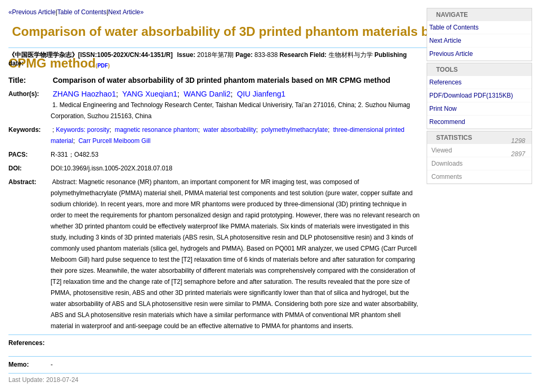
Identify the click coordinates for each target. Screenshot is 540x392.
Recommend (447, 122)
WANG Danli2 (206, 94)
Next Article (445, 41)
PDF (103, 66)
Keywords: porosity (83, 130)
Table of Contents (82, 12)
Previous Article (451, 54)
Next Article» (126, 12)
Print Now (443, 109)
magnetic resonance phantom (155, 130)
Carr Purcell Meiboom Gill (113, 141)
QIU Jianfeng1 (260, 94)
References (445, 82)
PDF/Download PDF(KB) (471, 95)
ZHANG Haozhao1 (83, 94)
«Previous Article (32, 12)
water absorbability (229, 130)
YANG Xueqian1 (149, 94)
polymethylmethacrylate (293, 130)
